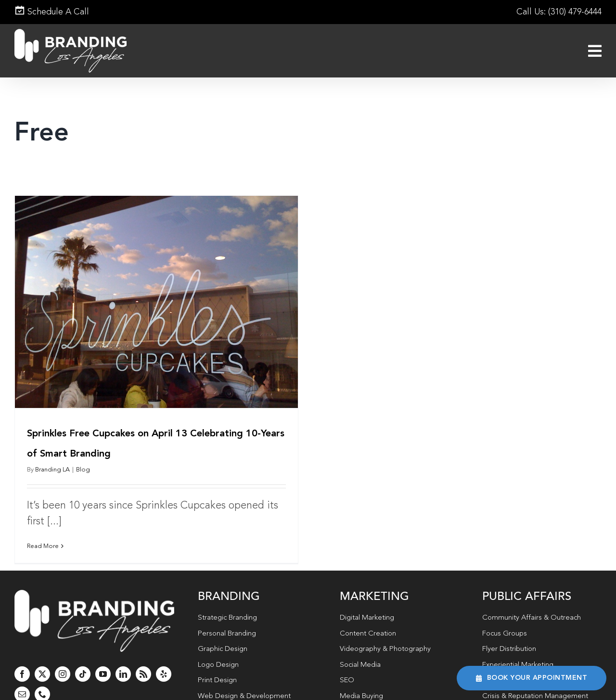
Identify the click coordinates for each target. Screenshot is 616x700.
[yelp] (164, 658)
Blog (83, 470)
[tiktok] (83, 658)
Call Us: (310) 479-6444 (559, 12)
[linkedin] (123, 658)
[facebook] (22, 658)
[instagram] (63, 658)
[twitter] (42, 658)
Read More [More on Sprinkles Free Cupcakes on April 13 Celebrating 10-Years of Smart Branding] (43, 546)
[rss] (143, 658)
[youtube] (103, 658)
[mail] (22, 678)
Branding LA (52, 470)
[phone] (42, 678)
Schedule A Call (52, 12)
